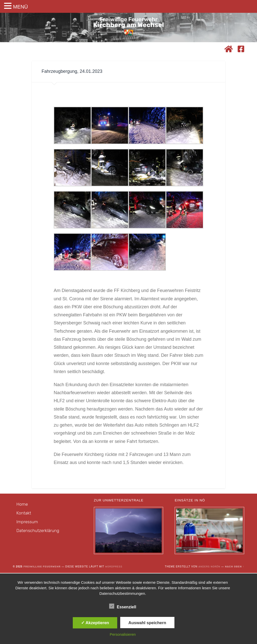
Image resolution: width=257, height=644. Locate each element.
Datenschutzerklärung (38, 531)
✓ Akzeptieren (95, 623)
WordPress (114, 567)
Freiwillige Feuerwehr (42, 567)
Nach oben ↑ (235, 567)
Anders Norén (209, 567)
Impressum (27, 522)
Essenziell (123, 606)
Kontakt (24, 513)
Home (22, 505)
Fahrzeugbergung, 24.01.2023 (72, 71)
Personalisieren (123, 634)
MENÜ (20, 7)
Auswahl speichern (147, 623)
